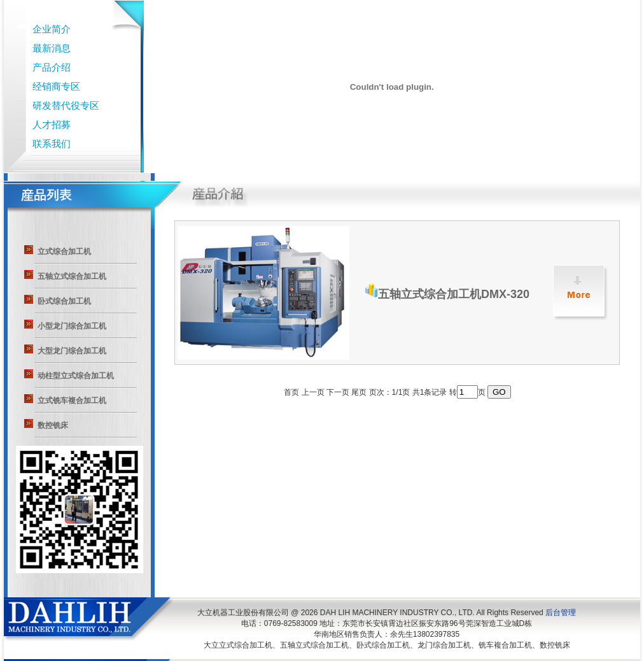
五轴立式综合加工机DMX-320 (447, 294)
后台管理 (561, 613)
